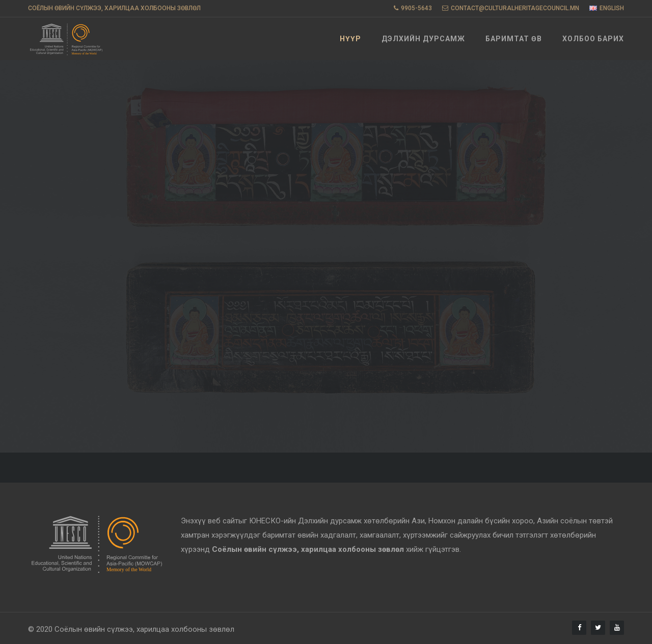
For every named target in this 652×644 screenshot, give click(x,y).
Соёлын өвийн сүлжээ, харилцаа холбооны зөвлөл (144, 629)
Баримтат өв (514, 39)
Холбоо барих (593, 39)
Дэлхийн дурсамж (423, 39)
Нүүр (350, 39)
